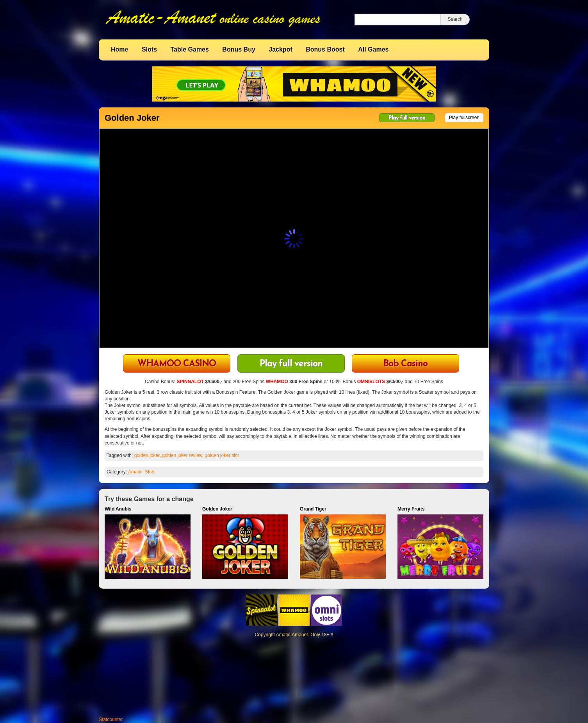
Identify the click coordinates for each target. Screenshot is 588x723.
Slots (149, 49)
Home (119, 49)
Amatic (135, 472)
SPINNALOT (190, 382)
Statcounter (111, 719)
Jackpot (280, 49)
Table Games (189, 49)
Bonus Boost (325, 49)
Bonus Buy (239, 49)
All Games (373, 49)
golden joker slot (222, 455)
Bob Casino (405, 364)
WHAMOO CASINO (177, 364)
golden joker (147, 455)
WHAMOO (277, 382)
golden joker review (182, 455)
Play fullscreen (464, 118)
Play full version (407, 118)
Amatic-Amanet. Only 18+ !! (304, 635)
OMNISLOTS (371, 382)
